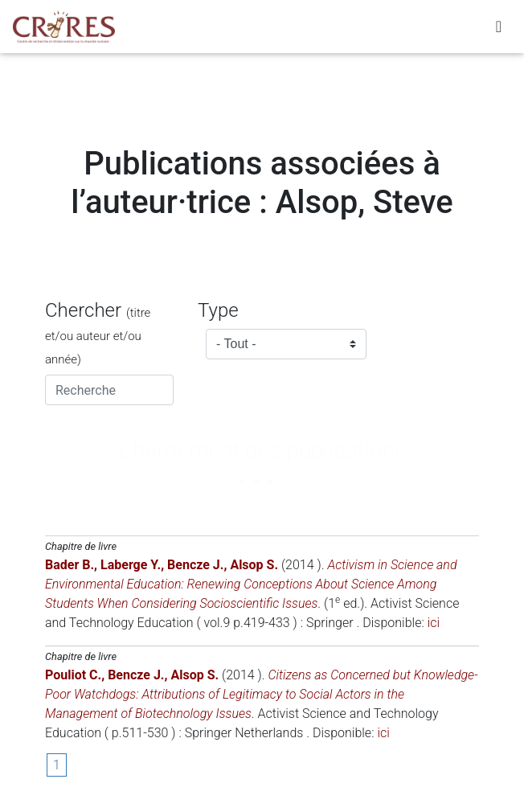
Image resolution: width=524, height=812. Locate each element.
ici (434, 623)
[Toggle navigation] (499, 30)
